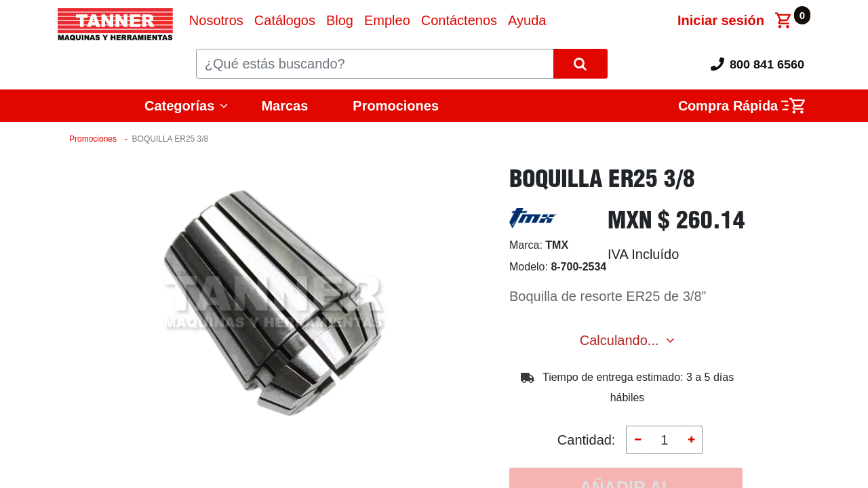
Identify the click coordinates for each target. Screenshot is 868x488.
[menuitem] (216, 20)
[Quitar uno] (637, 440)
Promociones (396, 106)
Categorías (179, 106)
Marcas (284, 106)
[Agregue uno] (692, 440)
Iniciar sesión (721, 20)
